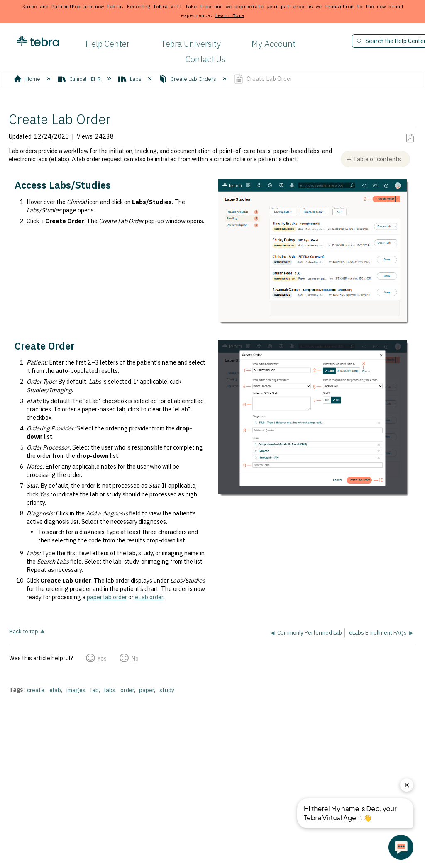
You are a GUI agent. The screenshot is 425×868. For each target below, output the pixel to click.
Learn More (230, 15)
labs (110, 690)
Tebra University (191, 44)
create (36, 690)
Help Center (107, 44)
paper (147, 690)
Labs (131, 79)
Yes (102, 658)
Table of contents (377, 159)
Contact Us (205, 59)
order (127, 690)
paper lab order (107, 597)
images (76, 690)
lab (95, 690)
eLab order (149, 597)
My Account (274, 44)
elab (55, 690)
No (135, 658)
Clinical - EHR (80, 79)
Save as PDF (410, 138)
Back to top (24, 631)
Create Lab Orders (188, 79)
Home (28, 79)
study (167, 690)
